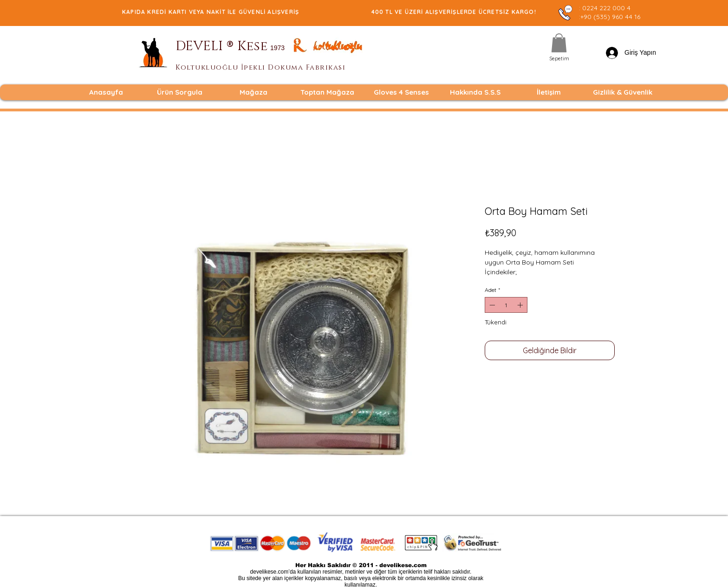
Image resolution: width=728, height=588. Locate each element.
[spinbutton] (506, 305)
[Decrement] (491, 305)
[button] (559, 43)
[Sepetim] (559, 59)
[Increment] (521, 305)
